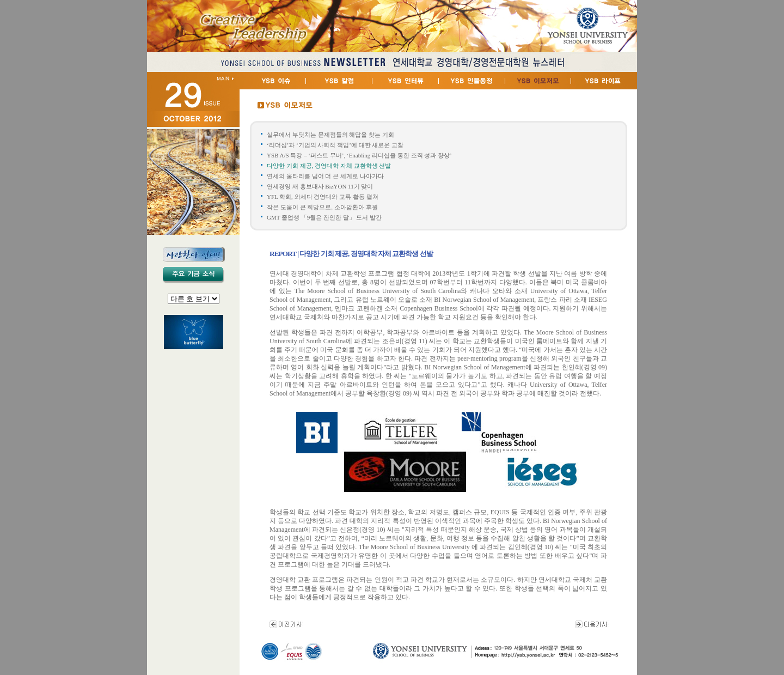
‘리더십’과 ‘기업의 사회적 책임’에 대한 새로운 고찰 (335, 145)
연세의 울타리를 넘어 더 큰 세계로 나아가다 (325, 176)
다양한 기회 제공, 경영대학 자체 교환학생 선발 (329, 166)
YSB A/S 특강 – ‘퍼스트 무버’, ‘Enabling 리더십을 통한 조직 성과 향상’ (359, 155)
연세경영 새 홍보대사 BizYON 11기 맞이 (320, 186)
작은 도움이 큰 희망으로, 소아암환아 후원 (322, 207)
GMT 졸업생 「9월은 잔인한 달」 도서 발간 (324, 217)
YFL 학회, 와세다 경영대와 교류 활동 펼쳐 (323, 197)
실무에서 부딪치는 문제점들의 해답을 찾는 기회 (330, 135)
